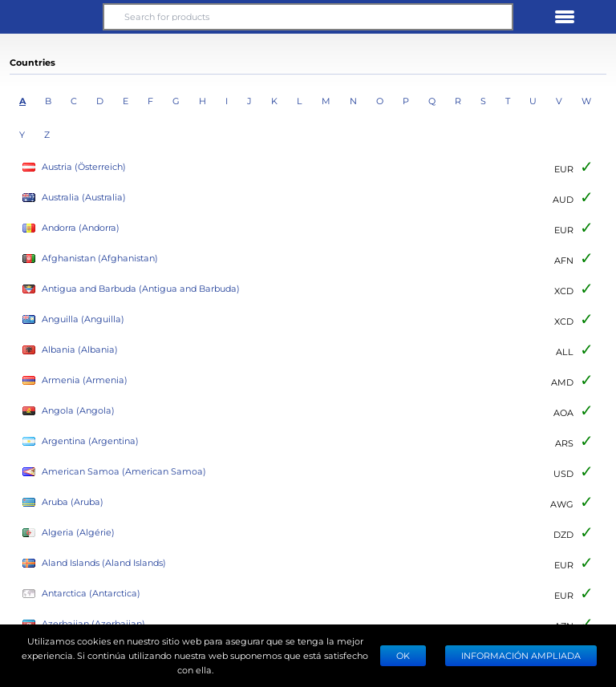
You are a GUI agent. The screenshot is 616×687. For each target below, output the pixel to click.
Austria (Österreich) (74, 167)
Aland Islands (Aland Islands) (94, 563)
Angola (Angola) (69, 411)
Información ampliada (521, 655)
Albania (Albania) (70, 350)
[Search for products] (308, 17)
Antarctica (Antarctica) (81, 594)
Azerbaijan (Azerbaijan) (84, 624)
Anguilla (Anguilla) (73, 319)
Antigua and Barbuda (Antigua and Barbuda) (131, 289)
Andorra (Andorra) (71, 228)
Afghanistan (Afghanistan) (90, 259)
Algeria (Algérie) (69, 533)
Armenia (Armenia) (75, 380)
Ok (403, 655)
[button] (51, 17)
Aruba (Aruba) (63, 502)
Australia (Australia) (74, 198)
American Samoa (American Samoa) (114, 472)
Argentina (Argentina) (81, 441)
